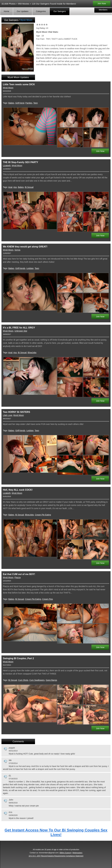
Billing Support (65, 853)
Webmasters (77, 853)
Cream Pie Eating (43, 515)
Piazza (17, 577)
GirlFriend (20, 103)
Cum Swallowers (37, 680)
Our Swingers (60, 11)
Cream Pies (47, 599)
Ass (15, 187)
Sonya (17, 250)
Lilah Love (8, 415)
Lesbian (30, 268)
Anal (10, 187)
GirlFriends (20, 268)
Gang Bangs (51, 680)
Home (6, 11)
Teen (35, 103)
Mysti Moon (8, 88)
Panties (29, 103)
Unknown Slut (21, 331)
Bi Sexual (29, 187)
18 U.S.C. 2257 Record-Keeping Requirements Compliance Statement (56, 856)
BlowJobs (32, 353)
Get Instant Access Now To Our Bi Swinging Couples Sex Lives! (56, 832)
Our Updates (23, 11)
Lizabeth (7, 166)
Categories (41, 11)
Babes (11, 103)
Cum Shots (23, 680)
